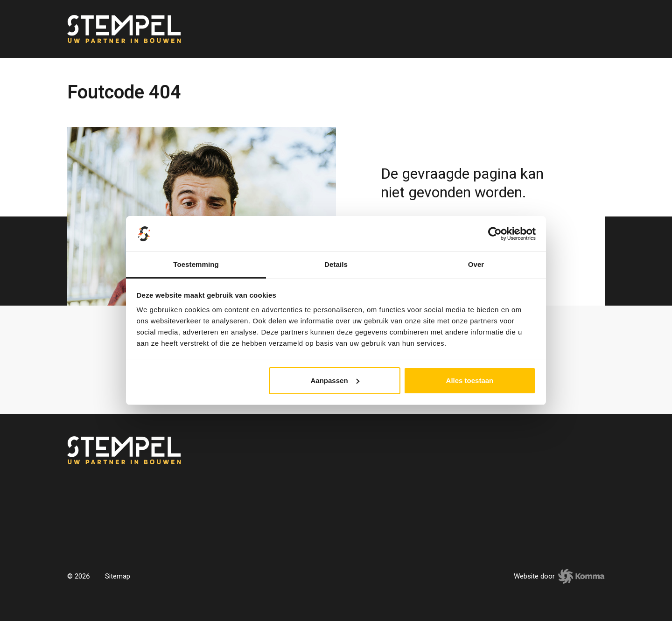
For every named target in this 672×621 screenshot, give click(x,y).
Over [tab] (476, 264)
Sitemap (118, 576)
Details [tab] (336, 264)
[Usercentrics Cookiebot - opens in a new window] (495, 234)
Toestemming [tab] (196, 264)
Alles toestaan (470, 380)
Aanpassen (335, 380)
